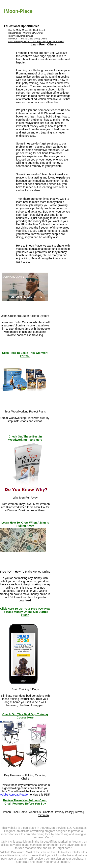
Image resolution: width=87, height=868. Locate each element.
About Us (35, 812)
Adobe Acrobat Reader (14, 795)
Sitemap (43, 815)
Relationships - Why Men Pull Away (25, 33)
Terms (79, 812)
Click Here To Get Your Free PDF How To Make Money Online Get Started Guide (25, 612)
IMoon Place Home (15, 812)
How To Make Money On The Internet (26, 30)
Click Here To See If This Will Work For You (25, 354)
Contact (48, 812)
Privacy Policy (64, 812)
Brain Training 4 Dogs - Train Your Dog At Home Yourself (36, 41)
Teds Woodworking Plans (20, 36)
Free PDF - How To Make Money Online (28, 39)
